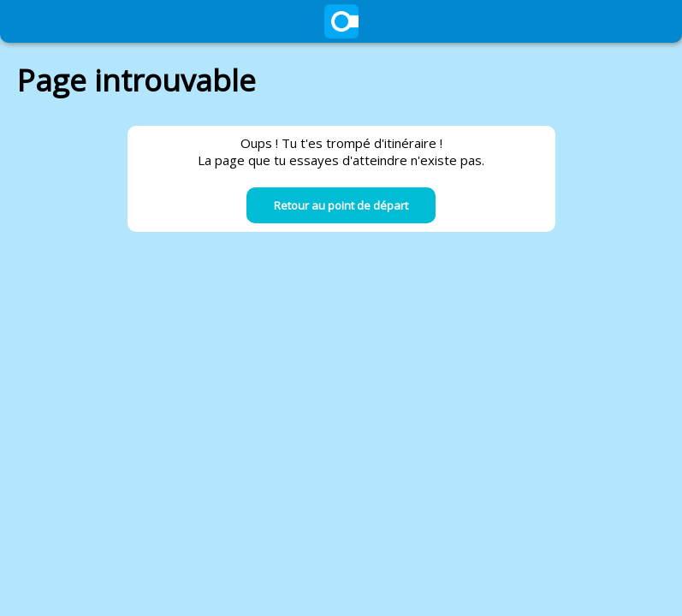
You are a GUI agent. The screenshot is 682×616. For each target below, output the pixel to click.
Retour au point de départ (341, 205)
